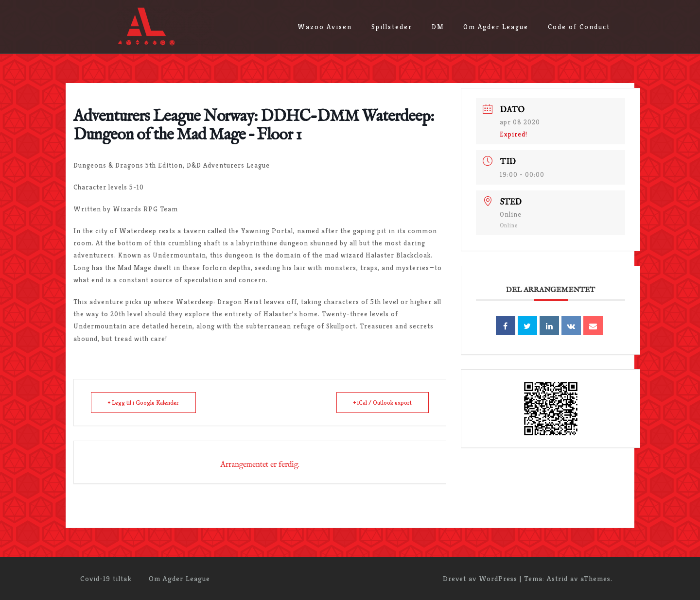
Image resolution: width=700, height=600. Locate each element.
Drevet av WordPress (480, 578)
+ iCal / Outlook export (383, 403)
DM (438, 27)
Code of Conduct (579, 27)
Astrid (557, 578)
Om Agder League (496, 27)
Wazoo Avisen (325, 27)
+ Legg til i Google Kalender (143, 403)
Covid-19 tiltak (106, 578)
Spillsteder (392, 27)
